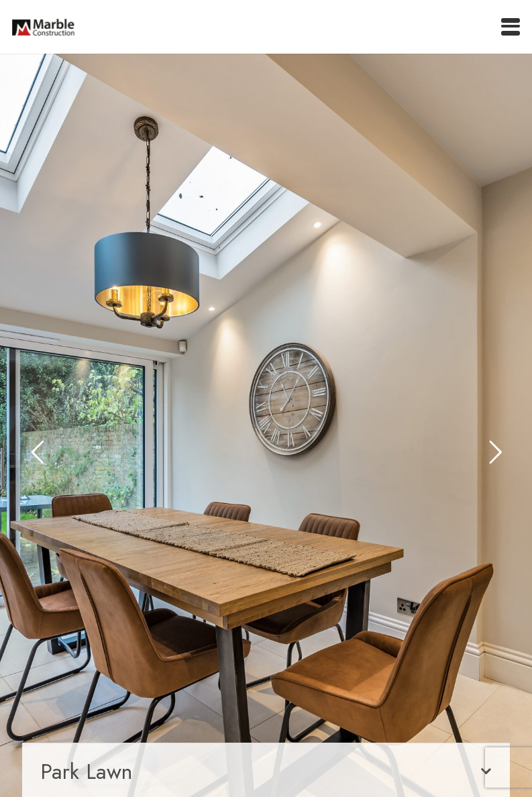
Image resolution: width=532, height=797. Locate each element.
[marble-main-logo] (43, 27)
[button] (511, 27)
